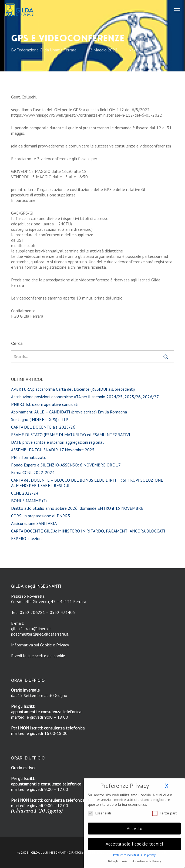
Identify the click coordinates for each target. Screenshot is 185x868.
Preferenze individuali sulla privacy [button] (134, 852)
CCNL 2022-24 (25, 493)
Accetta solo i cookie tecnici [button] (134, 841)
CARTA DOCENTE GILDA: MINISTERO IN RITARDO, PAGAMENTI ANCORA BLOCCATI (88, 531)
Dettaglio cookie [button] (118, 859)
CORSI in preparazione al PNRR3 (41, 516)
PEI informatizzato (29, 457)
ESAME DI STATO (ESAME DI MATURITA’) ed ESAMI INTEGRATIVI (71, 435)
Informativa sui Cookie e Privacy (40, 645)
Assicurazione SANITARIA (34, 523)
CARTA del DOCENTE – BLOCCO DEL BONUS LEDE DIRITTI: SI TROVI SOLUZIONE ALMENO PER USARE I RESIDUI (87, 483)
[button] (177, 10)
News (134, 50)
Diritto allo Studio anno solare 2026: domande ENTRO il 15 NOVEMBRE (77, 508)
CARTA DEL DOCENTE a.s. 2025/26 (43, 427)
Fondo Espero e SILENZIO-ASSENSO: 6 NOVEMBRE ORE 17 (66, 465)
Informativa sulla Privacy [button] (146, 859)
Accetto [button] (134, 826)
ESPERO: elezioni (27, 538)
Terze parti (165, 810)
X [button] (167, 783)
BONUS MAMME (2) (29, 501)
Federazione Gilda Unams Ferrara (46, 50)
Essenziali (99, 810)
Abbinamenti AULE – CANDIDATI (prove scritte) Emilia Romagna (69, 412)
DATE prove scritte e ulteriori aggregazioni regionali (58, 442)
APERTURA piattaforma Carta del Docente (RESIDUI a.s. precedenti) (73, 389)
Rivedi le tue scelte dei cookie (38, 656)
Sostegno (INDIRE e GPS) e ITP (40, 419)
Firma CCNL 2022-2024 (33, 472)
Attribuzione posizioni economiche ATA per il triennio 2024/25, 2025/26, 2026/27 (85, 397)
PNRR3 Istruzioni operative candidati (45, 404)
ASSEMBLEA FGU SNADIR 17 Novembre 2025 (53, 450)
